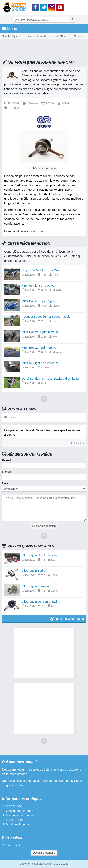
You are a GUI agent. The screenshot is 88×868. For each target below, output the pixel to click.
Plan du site (14, 806)
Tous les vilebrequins (67, 619)
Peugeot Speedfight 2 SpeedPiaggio (46, 317)
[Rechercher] (72, 20)
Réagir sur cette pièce (30, 454)
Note (5, 483)
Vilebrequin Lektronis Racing (41, 602)
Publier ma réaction (44, 526)
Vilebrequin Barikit (34, 571)
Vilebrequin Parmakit (36, 586)
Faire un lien (14, 820)
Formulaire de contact (21, 815)
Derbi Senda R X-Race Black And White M (50, 378)
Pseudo (8, 460)
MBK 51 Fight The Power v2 (41, 363)
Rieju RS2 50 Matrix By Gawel (42, 270)
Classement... (14, 845)
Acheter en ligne (44, 169)
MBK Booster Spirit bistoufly (40, 332)
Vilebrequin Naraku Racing (40, 555)
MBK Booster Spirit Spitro (39, 301)
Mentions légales (17, 824)
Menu (10, 29)
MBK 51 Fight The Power (39, 286)
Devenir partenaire (44, 853)
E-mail (7, 472)
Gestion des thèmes (20, 811)
